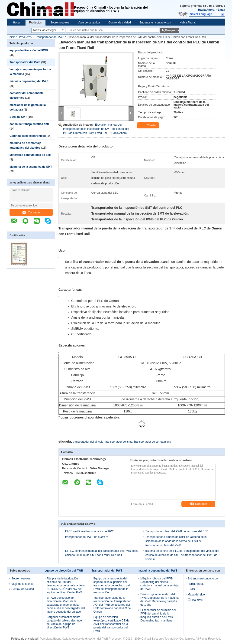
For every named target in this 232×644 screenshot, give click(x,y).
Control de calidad (120, 23)
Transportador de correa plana (152, 442)
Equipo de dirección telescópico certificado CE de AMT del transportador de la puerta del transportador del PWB (111, 624)
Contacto (31, 212)
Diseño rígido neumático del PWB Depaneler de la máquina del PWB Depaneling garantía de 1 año (159, 600)
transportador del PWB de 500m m (87, 537)
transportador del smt (118, 442)
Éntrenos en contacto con (155, 23)
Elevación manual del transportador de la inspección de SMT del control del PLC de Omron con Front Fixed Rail (96, 129)
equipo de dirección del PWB (29, 50)
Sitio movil (195, 600)
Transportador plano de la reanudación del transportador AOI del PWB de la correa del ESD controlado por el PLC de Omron (112, 605)
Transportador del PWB (50, 37)
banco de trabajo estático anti (29, 124)
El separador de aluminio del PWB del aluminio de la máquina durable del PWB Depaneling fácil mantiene (158, 615)
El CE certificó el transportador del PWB (90, 531)
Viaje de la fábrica (89, 23)
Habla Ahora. (207, 10)
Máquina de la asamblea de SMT (31, 167)
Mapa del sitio (196, 595)
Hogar (17, 23)
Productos (35, 23)
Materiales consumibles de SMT (31, 155)
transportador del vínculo (88, 442)
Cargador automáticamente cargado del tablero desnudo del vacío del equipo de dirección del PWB (64, 622)
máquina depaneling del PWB (29, 81)
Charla (148, 125)
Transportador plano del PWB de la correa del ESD (177, 531)
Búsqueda (172, 30)
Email (221, 10)
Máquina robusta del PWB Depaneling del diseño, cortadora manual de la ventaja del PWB (159, 584)
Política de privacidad (24, 639)
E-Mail (192, 589)
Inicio (12, 37)
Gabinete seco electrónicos (28, 136)
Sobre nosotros (60, 23)
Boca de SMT (18, 117)
